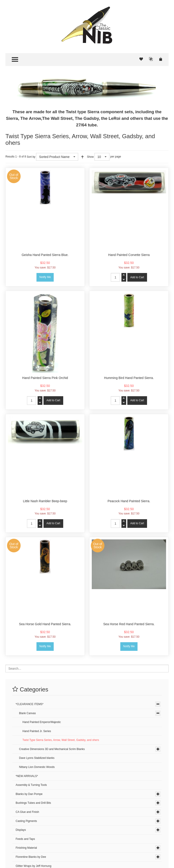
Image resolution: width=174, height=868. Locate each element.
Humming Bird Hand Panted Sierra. (129, 378)
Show (90, 157)
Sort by (31, 157)
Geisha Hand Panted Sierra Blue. (45, 255)
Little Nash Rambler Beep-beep (45, 501)
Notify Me (45, 277)
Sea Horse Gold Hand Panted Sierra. (45, 624)
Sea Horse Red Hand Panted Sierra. (129, 624)
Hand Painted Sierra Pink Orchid (45, 378)
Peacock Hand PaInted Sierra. (129, 501)
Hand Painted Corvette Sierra (129, 255)
